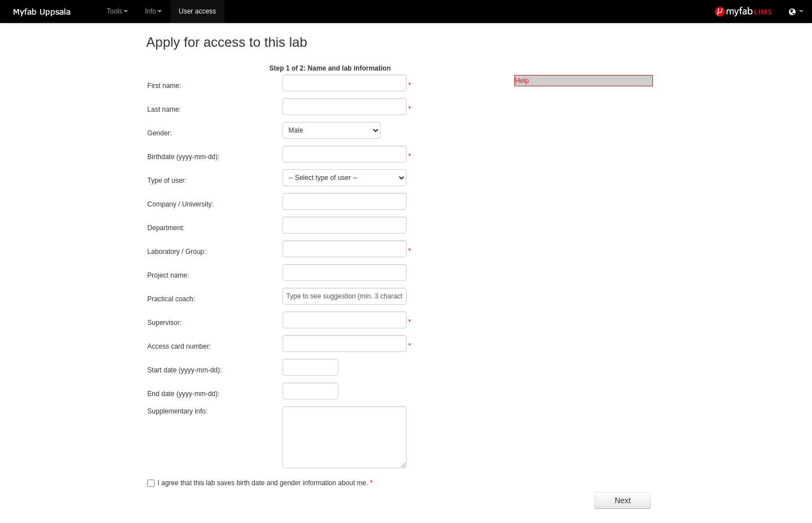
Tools (117, 11)
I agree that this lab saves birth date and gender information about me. (263, 483)
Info (153, 11)
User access (197, 11)
